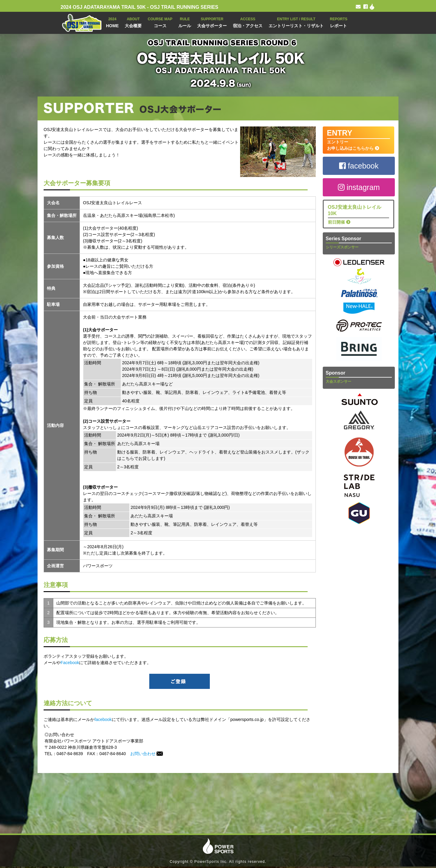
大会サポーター (212, 22)
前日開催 (359, 214)
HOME (112, 22)
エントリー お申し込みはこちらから (359, 140)
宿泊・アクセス (248, 22)
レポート (339, 22)
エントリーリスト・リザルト (296, 22)
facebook (103, 719)
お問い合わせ (147, 754)
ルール (185, 22)
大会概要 (133, 22)
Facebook (70, 663)
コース (160, 22)
